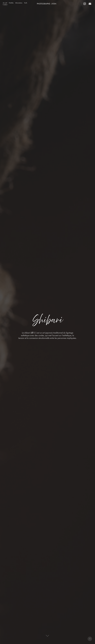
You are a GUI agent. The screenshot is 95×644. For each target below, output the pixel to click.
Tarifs (26, 3)
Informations (19, 3)
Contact (5, 5)
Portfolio (11, 3)
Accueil (5, 3)
